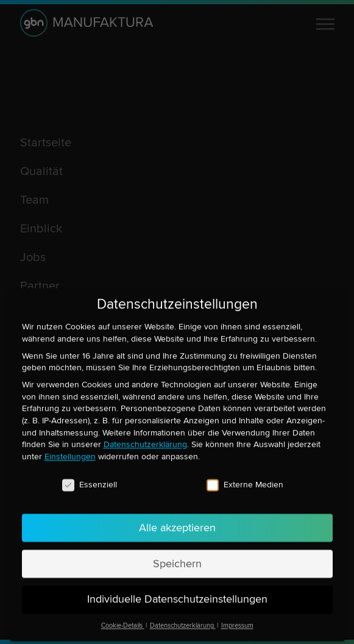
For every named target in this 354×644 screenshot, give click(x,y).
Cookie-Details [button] (123, 617)
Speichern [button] (177, 555)
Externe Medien (245, 475)
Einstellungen (70, 447)
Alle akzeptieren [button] (177, 519)
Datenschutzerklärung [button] (183, 617)
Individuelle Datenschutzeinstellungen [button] (177, 591)
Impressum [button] (237, 617)
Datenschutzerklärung (145, 436)
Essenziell (90, 475)
